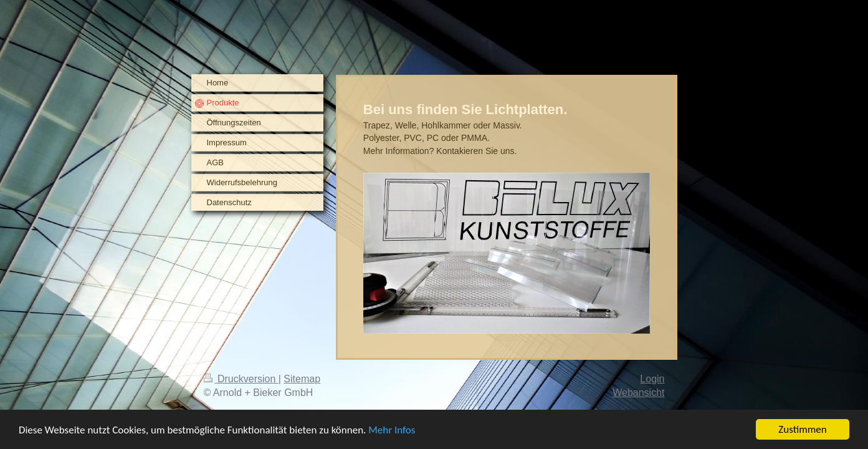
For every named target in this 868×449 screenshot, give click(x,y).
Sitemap (302, 379)
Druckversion (241, 379)
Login (652, 379)
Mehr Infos (392, 431)
